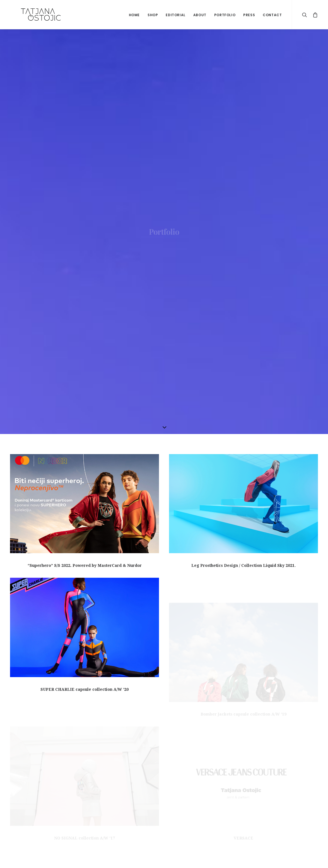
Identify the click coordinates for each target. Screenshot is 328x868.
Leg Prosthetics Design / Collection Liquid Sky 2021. (243, 232)
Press (249, 15)
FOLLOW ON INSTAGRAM (255, 813)
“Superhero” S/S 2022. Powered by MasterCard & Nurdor (85, 232)
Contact (272, 15)
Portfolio (225, 15)
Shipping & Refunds (30, 813)
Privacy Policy (24, 825)
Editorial (175, 15)
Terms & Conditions (29, 802)
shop (153, 15)
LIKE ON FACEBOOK (250, 789)
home (134, 15)
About (200, 15)
